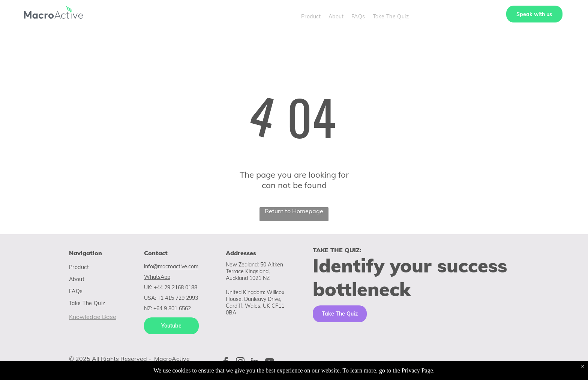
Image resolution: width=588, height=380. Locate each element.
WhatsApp (157, 277)
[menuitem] (311, 16)
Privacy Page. (418, 370)
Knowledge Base (93, 317)
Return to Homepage (294, 211)
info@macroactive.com (171, 266)
